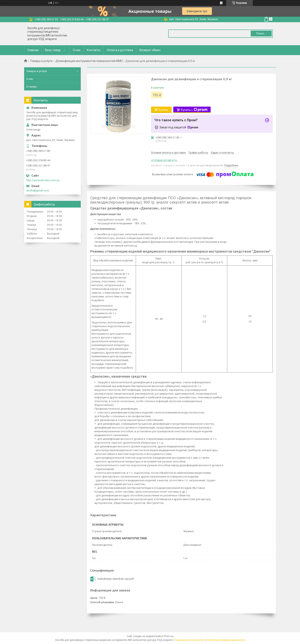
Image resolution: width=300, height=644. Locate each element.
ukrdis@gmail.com (38, 190)
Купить (164, 110)
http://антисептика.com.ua (43, 180)
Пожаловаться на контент (190, 640)
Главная (33, 50)
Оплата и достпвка (120, 50)
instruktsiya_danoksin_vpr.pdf (116, 579)
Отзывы (32, 87)
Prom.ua (169, 636)
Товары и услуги (41, 61)
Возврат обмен (150, 50)
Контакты (94, 50)
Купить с (194, 110)
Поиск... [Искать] (261, 33)
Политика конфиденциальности (226, 640)
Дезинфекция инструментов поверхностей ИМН (89, 61)
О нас (77, 50)
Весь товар (53, 50)
